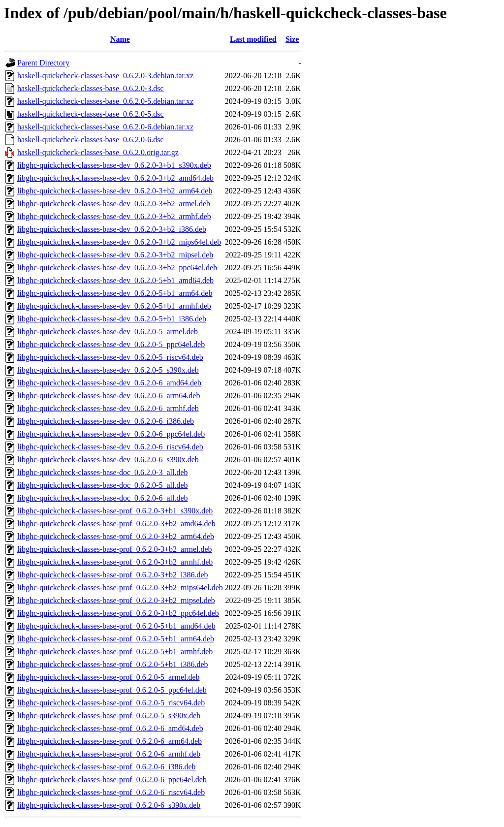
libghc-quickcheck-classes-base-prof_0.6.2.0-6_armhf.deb (109, 754)
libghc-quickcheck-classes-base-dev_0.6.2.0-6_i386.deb (106, 421)
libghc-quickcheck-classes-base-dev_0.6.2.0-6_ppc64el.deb (111, 434)
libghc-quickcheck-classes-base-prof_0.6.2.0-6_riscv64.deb (111, 792)
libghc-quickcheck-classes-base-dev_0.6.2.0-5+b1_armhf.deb (114, 306)
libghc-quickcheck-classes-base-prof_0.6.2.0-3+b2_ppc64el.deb (118, 613)
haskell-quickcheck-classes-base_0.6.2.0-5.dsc (91, 114)
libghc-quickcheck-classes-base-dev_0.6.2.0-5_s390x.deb (108, 370)
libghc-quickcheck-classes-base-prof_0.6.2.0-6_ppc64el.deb (112, 779)
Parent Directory (43, 63)
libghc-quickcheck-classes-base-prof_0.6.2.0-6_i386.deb (107, 767)
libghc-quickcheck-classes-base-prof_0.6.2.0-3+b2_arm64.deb (116, 536)
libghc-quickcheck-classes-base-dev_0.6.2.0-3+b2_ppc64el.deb (117, 268)
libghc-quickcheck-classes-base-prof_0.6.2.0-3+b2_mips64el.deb (120, 588)
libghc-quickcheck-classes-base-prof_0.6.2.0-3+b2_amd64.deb (116, 524)
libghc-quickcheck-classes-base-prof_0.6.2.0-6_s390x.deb (109, 805)
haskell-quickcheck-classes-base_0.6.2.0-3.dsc (91, 88)
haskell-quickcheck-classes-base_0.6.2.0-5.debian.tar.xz (105, 101)
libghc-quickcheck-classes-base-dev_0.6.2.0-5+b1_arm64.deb (115, 293)
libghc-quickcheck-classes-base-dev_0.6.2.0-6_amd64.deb (109, 383)
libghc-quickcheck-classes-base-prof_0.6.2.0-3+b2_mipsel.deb (116, 600)
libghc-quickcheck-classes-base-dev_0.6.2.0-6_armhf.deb (108, 408)
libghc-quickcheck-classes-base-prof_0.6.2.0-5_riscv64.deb (111, 703)
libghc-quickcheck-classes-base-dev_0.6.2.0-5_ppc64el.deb (111, 344)
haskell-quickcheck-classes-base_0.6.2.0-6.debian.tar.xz (105, 127)
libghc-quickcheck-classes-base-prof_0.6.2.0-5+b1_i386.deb (113, 664)
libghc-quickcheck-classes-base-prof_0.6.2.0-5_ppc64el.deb (112, 690)
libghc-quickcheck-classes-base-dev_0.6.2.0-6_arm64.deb (109, 396)
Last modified (253, 39)
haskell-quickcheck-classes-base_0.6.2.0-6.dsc (91, 140)
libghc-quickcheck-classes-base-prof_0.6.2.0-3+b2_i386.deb (113, 575)
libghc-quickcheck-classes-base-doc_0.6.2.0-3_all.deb (103, 472)
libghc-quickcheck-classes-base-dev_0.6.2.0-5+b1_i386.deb (112, 319)
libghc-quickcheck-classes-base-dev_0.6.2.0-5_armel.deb (108, 332)
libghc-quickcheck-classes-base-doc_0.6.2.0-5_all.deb (103, 485)
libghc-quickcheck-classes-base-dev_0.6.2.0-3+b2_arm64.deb (115, 191)
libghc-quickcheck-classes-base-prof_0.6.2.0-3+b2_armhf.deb (115, 562)
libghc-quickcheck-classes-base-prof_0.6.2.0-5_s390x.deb (109, 716)
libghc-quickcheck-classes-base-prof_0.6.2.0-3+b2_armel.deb (115, 549)
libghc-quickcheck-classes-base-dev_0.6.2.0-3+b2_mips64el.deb (119, 242)
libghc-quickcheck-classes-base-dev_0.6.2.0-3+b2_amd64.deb (115, 178)
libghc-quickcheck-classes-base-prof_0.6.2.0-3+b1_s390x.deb (115, 511)
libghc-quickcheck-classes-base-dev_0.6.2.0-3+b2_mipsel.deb (115, 255)
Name (120, 39)
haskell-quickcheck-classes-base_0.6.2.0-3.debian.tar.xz (105, 76)
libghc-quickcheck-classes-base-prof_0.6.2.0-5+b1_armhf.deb (115, 652)
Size (292, 39)
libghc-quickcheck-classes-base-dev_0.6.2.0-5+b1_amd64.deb (115, 280)
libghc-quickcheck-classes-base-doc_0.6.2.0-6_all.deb (103, 498)
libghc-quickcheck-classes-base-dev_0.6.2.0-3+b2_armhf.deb (114, 216)
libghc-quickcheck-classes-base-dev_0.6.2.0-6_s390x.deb (108, 460)
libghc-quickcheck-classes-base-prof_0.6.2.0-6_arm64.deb (110, 741)
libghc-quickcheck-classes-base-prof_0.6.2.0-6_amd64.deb (110, 728)
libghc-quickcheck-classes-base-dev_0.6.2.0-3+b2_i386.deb (112, 229)
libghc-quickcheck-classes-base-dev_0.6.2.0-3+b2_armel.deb (114, 204)
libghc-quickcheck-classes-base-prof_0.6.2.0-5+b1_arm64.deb (116, 639)
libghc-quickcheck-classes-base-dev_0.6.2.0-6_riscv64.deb (110, 447)
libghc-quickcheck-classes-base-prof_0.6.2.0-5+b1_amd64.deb (116, 626)
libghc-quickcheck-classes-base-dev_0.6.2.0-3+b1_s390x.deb (114, 165)
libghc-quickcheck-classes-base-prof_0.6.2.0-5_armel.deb (109, 677)
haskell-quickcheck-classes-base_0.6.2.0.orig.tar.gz (98, 152)
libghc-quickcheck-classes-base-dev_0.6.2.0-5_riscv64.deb (110, 357)
